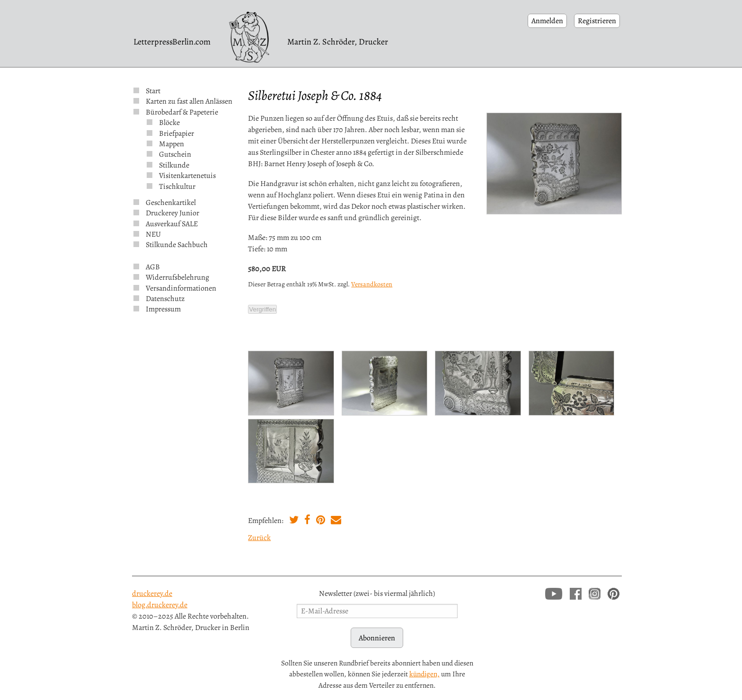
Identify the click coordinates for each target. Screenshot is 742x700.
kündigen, (424, 674)
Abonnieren (377, 638)
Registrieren (597, 21)
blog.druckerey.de (160, 605)
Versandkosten (372, 284)
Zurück (259, 538)
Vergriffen (262, 309)
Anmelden (547, 21)
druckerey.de (152, 594)
